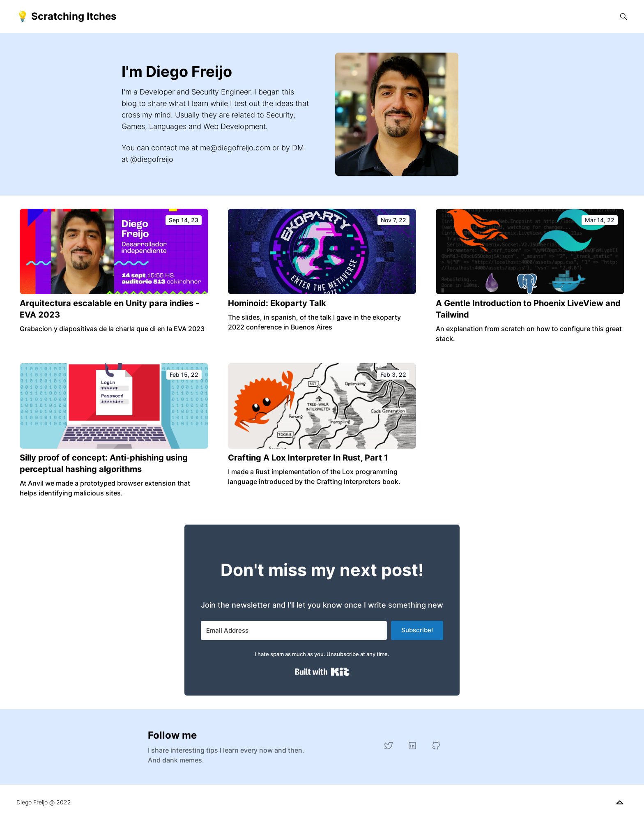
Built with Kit (322, 672)
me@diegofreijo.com (235, 148)
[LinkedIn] (412, 746)
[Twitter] (389, 746)
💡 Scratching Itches (66, 16)
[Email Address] (294, 630)
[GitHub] (436, 746)
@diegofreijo (152, 159)
